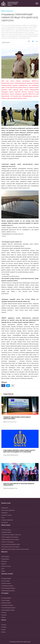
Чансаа (4, 620)
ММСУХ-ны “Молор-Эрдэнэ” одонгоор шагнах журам (15, 549)
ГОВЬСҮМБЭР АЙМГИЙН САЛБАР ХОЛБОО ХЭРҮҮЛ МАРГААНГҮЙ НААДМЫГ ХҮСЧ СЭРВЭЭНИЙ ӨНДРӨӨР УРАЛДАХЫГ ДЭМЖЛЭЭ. (19, 451)
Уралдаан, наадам (7, 574)
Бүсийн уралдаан (6, 583)
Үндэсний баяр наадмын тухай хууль (11, 535)
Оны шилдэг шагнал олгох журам (10, 547)
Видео (3, 571)
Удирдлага (4, 513)
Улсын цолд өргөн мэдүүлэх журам (11, 544)
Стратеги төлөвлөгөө (7, 520)
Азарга (3, 630)
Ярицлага (4, 561)
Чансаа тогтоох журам (7, 542)
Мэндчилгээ (5, 508)
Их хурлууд (4, 522)
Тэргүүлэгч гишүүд (6, 515)
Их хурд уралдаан (6, 579)
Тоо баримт (5, 593)
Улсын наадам (5, 581)
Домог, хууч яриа (6, 566)
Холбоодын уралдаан (7, 586)
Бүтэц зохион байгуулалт (8, 510)
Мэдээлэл (4, 552)
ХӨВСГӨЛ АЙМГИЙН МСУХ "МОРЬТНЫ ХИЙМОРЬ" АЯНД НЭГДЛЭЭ (19, 484)
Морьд (3, 617)
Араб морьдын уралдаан (8, 591)
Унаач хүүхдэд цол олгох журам (10, 537)
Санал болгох (8, 394)
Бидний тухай (6, 503)
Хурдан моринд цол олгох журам (10, 540)
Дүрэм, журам (6, 525)
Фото (3, 569)
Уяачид (4, 613)
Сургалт (4, 564)
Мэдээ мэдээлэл (7, 11)
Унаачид (4, 615)
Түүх (3, 518)
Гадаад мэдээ (5, 559)
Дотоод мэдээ (5, 557)
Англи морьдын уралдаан (8, 588)
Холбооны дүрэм (6, 530)
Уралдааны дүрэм (6, 532)
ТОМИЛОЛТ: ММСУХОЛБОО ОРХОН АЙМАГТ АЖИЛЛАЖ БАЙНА (17, 418)
